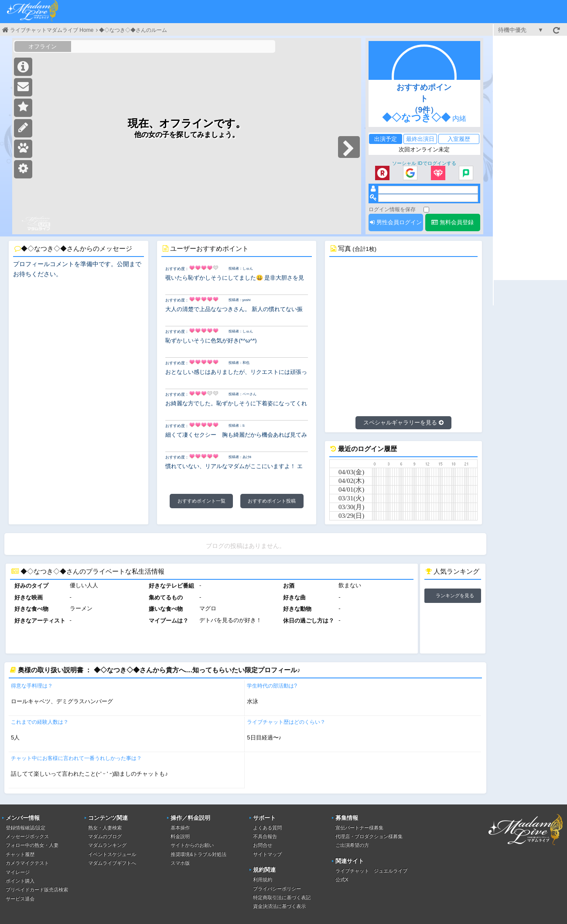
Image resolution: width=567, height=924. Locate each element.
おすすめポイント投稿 (272, 501)
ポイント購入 (20, 881)
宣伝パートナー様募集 (359, 828)
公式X (342, 880)
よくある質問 (267, 828)
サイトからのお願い (192, 845)
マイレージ (18, 872)
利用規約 (263, 880)
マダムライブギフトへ (112, 863)
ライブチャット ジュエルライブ (371, 871)
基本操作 (180, 828)
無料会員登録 (453, 222)
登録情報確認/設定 (26, 828)
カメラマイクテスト (27, 863)
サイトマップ (267, 854)
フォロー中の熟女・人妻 (32, 845)
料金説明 (180, 836)
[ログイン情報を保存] (426, 210)
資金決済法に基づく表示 (279, 906)
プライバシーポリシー (277, 889)
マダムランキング (107, 845)
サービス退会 (20, 899)
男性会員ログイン (396, 222)
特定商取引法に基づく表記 (282, 897)
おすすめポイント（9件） (424, 99)
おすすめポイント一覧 (202, 501)
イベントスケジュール (112, 854)
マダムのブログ (105, 836)
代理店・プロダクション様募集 (369, 836)
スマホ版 (180, 863)
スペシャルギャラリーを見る (403, 423)
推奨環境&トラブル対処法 (198, 854)
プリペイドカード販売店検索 (37, 890)
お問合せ (263, 845)
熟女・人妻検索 (105, 828)
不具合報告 (265, 836)
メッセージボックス (27, 836)
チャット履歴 (20, 854)
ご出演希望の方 (352, 845)
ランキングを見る (455, 595)
